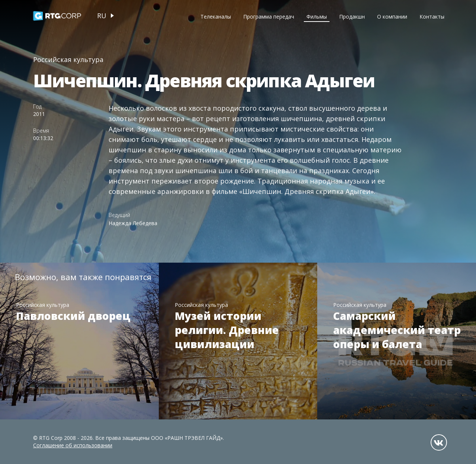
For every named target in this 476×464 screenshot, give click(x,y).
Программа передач (269, 17)
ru (102, 16)
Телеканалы (216, 17)
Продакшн (352, 17)
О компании (392, 17)
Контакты (432, 17)
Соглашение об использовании (73, 445)
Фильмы (317, 17)
